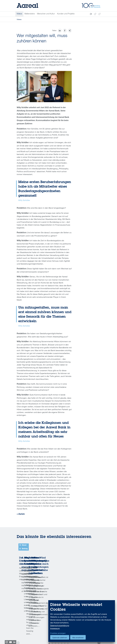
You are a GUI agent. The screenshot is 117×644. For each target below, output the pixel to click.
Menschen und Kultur (46, 14)
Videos (19, 14)
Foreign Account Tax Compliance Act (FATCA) (32, 635)
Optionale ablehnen (60, 637)
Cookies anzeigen (58, 633)
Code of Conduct (23, 632)
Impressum (55, 628)
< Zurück (21, 514)
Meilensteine (30, 14)
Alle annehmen (78, 637)
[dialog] (82, 621)
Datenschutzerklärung (60, 625)
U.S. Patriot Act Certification (41, 632)
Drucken (26, 621)
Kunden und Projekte (66, 14)
